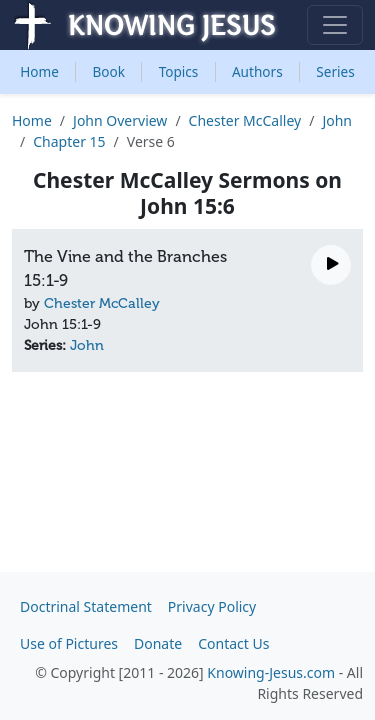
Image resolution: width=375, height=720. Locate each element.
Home (39, 71)
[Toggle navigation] (335, 25)
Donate (158, 643)
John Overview (120, 120)
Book (109, 71)
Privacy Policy (212, 606)
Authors (257, 71)
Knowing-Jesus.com (271, 672)
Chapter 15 (69, 141)
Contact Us (233, 643)
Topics (179, 71)
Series (335, 71)
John (337, 120)
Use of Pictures (69, 643)
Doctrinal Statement (86, 606)
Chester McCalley (245, 120)
